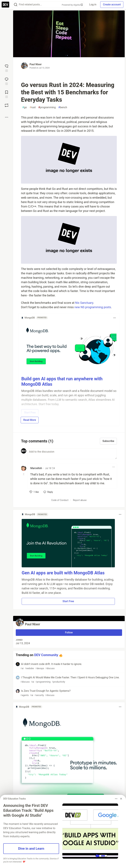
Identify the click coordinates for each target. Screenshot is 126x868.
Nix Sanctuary (84, 303)
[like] (34, 492)
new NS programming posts (93, 307)
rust (33, 107)
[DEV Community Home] (5, 5)
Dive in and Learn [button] (31, 849)
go (25, 107)
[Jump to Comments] (7, 81)
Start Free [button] (68, 601)
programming (47, 107)
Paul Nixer (36, 64)
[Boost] (7, 105)
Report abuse (80, 500)
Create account (112, 4)
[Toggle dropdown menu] (115, 318)
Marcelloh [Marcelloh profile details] (36, 468)
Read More (30, 420)
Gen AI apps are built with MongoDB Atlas (63, 573)
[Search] (16, 5)
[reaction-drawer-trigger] (7, 68)
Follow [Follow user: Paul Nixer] (69, 632)
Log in (93, 4)
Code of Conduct (60, 500)
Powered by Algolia (72, 5)
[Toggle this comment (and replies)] (24, 474)
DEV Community (46, 655)
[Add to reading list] (7, 94)
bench (63, 107)
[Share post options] (7, 117)
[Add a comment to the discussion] (72, 454)
